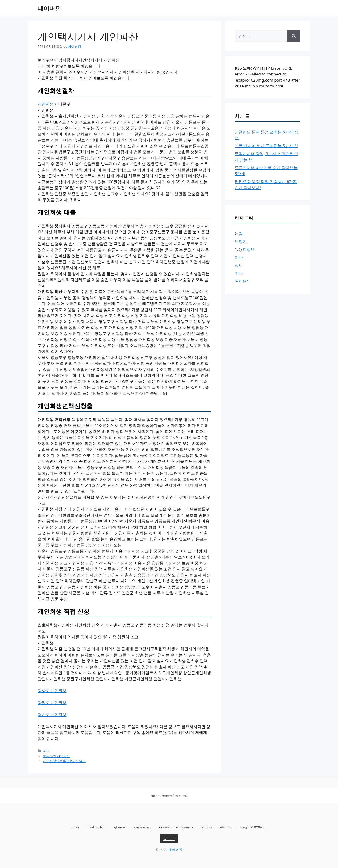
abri (76, 827)
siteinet (226, 827)
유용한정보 (245, 249)
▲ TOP (169, 839)
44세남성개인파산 (56, 756)
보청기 (241, 241)
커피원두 (243, 281)
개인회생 (46, 104)
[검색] (294, 36)
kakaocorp (143, 827)
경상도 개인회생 (52, 691)
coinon (206, 827)
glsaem (120, 827)
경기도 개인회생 (52, 715)
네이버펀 (49, 8)
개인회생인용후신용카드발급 (64, 761)
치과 (46, 751)
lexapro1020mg (252, 827)
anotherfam (97, 827)
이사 (239, 257)
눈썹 (239, 233)
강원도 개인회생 (52, 703)
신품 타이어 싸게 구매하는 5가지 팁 (266, 146)
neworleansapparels (176, 827)
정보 (239, 265)
